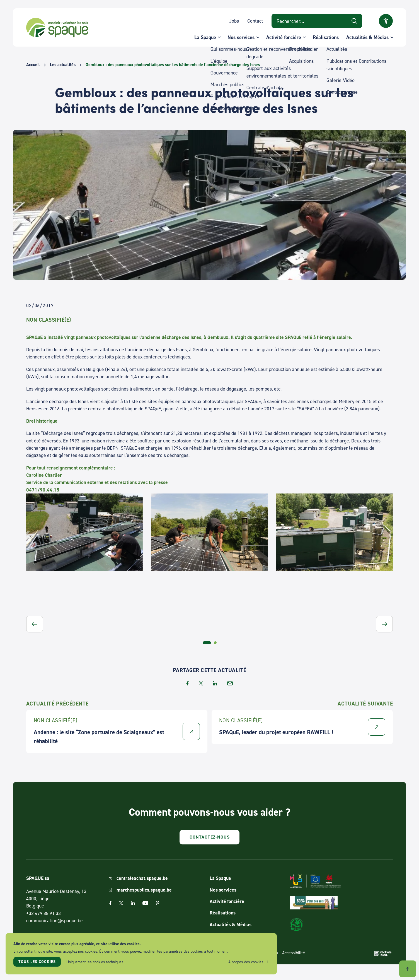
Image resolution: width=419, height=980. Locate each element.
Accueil (33, 65)
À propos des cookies (246, 962)
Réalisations (326, 37)
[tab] (207, 643)
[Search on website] (317, 21)
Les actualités (63, 65)
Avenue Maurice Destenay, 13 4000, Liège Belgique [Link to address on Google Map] (56, 899)
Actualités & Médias (367, 37)
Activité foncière (284, 37)
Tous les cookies (37, 962)
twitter (201, 683)
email (230, 683)
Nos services (241, 37)
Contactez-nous (210, 837)
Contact (255, 21)
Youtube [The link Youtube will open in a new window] (145, 903)
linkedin (215, 683)
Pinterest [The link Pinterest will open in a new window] (158, 903)
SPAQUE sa (57, 28)
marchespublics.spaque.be (144, 890)
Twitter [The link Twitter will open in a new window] (121, 903)
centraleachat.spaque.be (142, 878)
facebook (187, 683)
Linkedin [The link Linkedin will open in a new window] (133, 903)
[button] (35, 624)
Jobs (234, 21)
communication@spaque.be (55, 920)
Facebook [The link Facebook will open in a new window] (110, 903)
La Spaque (205, 37)
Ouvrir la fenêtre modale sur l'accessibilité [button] (386, 21)
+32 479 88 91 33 (43, 913)
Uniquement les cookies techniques (95, 962)
